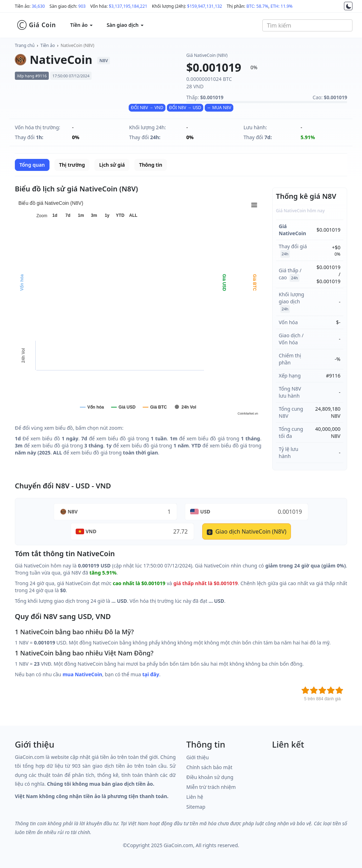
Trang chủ (25, 45)
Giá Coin (36, 25)
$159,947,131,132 (205, 6)
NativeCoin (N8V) (78, 45)
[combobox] (307, 25)
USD (205, 512)
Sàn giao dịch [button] (125, 25)
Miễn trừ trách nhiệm (211, 787)
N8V (73, 512)
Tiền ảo (48, 45)
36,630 (38, 6)
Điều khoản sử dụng (210, 777)
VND (91, 531)
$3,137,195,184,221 (128, 6)
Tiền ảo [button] (81, 25)
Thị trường (72, 165)
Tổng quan (32, 165)
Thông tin (150, 165)
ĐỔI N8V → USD (185, 108)
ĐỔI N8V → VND (147, 108)
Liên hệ (195, 797)
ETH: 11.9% (281, 6)
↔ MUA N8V (219, 108)
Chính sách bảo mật (209, 767)
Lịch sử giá (112, 165)
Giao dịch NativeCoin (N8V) (247, 531)
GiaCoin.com (178, 845)
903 (82, 6)
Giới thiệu (198, 757)
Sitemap (196, 807)
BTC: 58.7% (257, 6)
